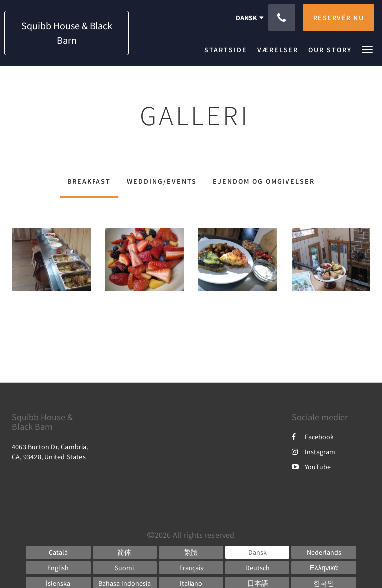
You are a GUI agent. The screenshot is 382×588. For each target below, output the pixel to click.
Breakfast (89, 181)
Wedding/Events (162, 181)
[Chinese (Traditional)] (191, 552)
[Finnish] (125, 568)
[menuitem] (228, 50)
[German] (258, 568)
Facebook (313, 437)
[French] (191, 568)
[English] (58, 568)
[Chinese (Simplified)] (125, 552)
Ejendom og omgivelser (264, 181)
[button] (367, 49)
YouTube (311, 467)
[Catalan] (58, 552)
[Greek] (324, 568)
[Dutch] (324, 552)
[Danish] (258, 552)
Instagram (314, 452)
